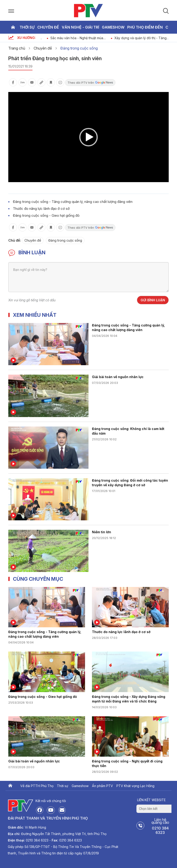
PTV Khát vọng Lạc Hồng (135, 786)
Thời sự (27, 27)
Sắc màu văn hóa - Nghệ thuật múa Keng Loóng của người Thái (87, 38)
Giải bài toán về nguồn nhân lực (118, 377)
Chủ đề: (15, 240)
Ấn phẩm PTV (102, 786)
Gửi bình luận (153, 300)
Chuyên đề (48, 27)
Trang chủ (13, 27)
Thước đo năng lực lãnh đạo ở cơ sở (41, 209)
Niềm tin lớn (102, 532)
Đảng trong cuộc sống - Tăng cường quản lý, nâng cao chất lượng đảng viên (73, 202)
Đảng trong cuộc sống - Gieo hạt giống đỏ (46, 215)
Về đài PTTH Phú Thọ (37, 786)
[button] (88, 137)
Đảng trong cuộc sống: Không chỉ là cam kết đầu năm (128, 431)
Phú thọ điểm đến (145, 27)
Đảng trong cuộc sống (79, 48)
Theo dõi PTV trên (90, 83)
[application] (88, 137)
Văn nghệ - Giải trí (80, 27)
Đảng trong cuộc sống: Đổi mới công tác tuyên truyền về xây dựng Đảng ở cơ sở (130, 483)
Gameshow (113, 27)
